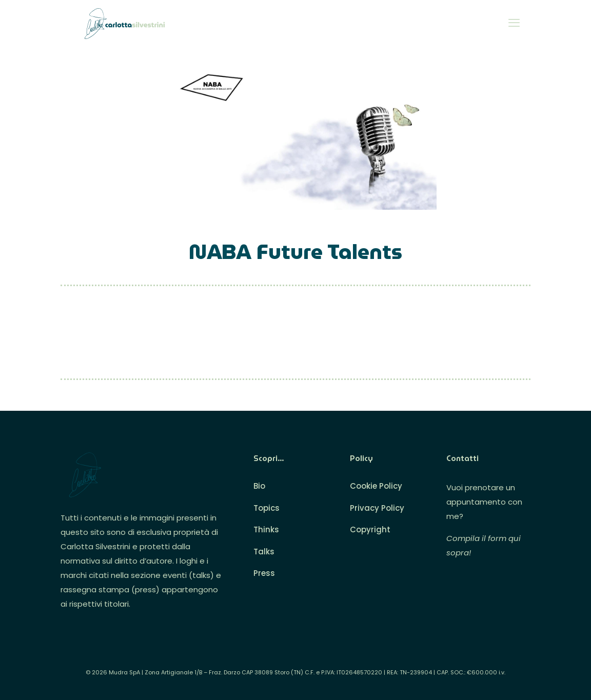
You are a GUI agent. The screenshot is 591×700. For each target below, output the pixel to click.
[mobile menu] (514, 23)
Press (264, 573)
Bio (259, 486)
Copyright (370, 529)
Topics (267, 508)
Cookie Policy (376, 486)
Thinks (266, 529)
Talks (264, 552)
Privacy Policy (377, 508)
